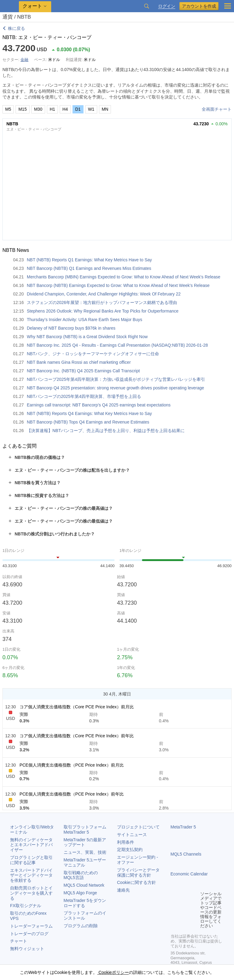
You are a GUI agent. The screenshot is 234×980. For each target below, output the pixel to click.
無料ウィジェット (27, 949)
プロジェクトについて (138, 827)
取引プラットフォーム (87, 830)
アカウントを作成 (199, 6)
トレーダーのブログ (29, 934)
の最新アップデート (85, 842)
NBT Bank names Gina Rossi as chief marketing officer (79, 362)
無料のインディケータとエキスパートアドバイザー (31, 845)
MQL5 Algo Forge (80, 893)
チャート (19, 941)
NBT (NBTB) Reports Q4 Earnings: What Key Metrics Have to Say (89, 413)
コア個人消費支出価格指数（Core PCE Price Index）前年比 (77, 736)
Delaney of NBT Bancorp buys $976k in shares (71, 328)
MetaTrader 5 (183, 827)
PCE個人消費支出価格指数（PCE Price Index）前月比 (72, 765)
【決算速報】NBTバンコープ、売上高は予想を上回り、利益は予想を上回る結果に (106, 431)
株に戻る (16, 28)
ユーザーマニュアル (85, 862)
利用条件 (126, 842)
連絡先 (123, 890)
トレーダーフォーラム (31, 926)
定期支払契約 (130, 849)
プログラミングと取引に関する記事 (31, 860)
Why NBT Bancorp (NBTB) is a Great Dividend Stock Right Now (87, 337)
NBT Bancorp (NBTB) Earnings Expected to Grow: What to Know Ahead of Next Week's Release (118, 285)
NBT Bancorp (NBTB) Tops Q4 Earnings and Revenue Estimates (88, 422)
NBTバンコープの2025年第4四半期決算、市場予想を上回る (84, 396)
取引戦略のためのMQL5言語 (81, 875)
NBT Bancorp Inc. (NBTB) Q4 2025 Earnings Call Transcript (83, 371)
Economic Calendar (189, 874)
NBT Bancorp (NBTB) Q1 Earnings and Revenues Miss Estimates (89, 268)
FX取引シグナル (26, 906)
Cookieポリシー (113, 972)
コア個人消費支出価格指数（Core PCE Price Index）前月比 (77, 707)
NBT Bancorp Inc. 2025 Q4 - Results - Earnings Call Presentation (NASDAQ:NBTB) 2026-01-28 (117, 345)
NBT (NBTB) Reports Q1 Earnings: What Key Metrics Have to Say (89, 260)
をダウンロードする (85, 903)
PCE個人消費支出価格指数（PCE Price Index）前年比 (72, 794)
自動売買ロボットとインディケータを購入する (31, 893)
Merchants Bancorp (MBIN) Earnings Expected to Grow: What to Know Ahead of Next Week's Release (124, 277)
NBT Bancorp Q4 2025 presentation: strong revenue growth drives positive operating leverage (115, 388)
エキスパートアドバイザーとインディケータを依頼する (31, 875)
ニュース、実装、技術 (85, 852)
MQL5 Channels (186, 854)
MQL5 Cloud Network (84, 885)
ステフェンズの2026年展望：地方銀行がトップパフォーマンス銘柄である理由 (102, 302)
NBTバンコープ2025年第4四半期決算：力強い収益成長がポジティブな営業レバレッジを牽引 (116, 379)
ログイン (167, 6)
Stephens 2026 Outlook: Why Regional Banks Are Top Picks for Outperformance (103, 311)
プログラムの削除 (81, 926)
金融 (24, 60)
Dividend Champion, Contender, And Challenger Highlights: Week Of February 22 (104, 294)
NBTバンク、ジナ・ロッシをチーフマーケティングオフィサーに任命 (93, 354)
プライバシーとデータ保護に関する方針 (138, 873)
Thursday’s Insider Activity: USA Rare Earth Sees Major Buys (85, 320)
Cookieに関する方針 (136, 882)
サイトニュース (132, 835)
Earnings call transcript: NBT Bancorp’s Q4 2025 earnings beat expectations (99, 405)
